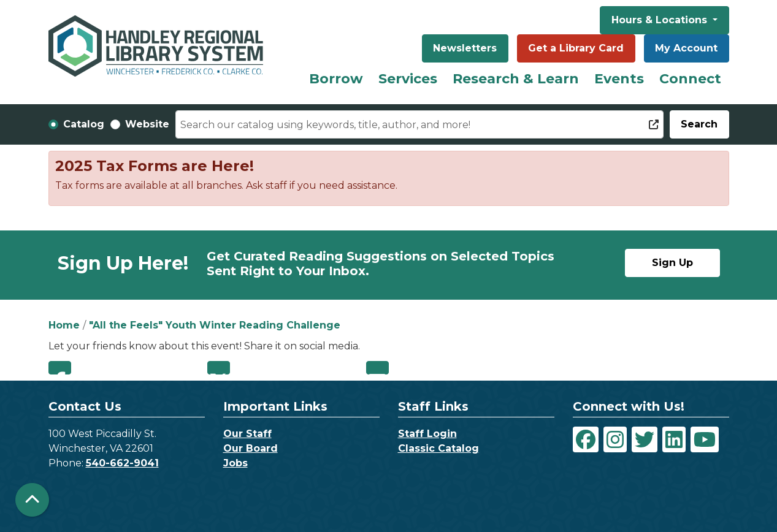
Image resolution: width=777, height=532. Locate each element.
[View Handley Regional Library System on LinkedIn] (674, 439)
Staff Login (427, 434)
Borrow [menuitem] (336, 79)
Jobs (235, 463)
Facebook (60, 368)
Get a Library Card (576, 48)
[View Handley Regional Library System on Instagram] (615, 439)
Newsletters (465, 48)
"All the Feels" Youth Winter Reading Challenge (215, 325)
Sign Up (672, 263)
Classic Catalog (438, 448)
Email (377, 368)
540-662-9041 (122, 463)
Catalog (84, 124)
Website (147, 124)
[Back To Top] (32, 500)
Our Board (251, 448)
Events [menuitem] (619, 79)
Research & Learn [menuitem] (516, 79)
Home (64, 325)
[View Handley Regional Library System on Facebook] (586, 439)
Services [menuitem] (408, 79)
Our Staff (247, 434)
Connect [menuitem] (690, 79)
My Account (686, 48)
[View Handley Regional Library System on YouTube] (705, 439)
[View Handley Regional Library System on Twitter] (645, 439)
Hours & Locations (661, 20)
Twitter (219, 368)
